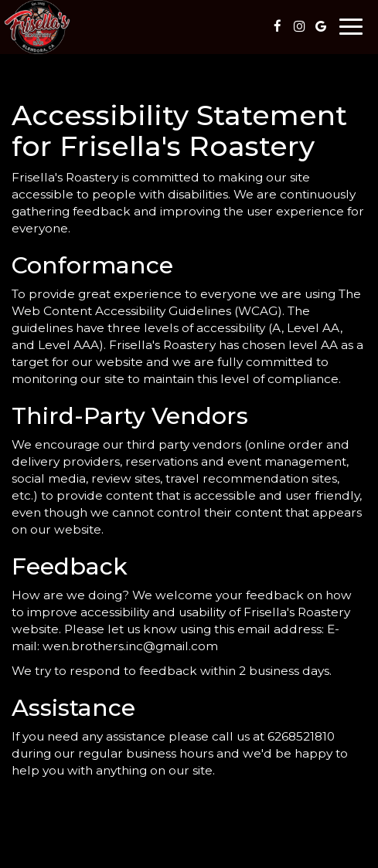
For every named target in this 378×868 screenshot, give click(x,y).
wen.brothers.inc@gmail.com (130, 646)
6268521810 (301, 736)
